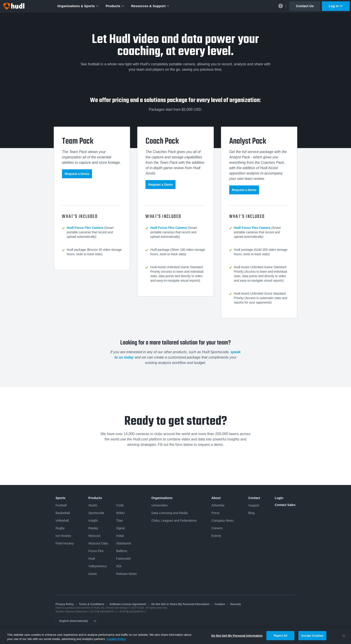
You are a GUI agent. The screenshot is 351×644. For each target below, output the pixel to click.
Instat (120, 536)
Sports (60, 498)
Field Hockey (65, 543)
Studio (93, 505)
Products (115, 6)
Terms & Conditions (92, 604)
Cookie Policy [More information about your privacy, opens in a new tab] (116, 642)
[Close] (344, 638)
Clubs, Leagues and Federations (174, 521)
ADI (119, 566)
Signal (121, 528)
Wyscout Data (98, 543)
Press (216, 513)
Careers (217, 528)
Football (61, 505)
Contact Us (305, 6)
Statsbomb (124, 543)
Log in (336, 6)
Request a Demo (77, 174)
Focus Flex (96, 551)
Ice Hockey (63, 536)
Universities (159, 505)
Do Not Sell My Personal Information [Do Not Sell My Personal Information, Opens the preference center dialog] (237, 638)
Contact (254, 498)
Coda (120, 505)
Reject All (280, 638)
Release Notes (126, 574)
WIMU (121, 513)
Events (216, 536)
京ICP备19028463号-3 (133, 612)
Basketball (63, 513)
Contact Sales (285, 505)
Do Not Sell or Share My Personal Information (180, 604)
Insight (93, 521)
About (216, 498)
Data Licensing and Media (169, 513)
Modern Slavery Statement (71, 612)
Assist (93, 574)
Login (279, 498)
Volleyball (62, 521)
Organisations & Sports (78, 6)
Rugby (60, 528)
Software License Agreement (128, 604)
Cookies (220, 604)
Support (254, 505)
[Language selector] (76, 621)
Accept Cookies (312, 638)
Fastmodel (123, 559)
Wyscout (94, 536)
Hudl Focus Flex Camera (85, 228)
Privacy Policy (65, 604)
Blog (251, 513)
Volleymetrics (98, 566)
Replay (93, 528)
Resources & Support (150, 6)
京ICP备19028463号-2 (104, 612)
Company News (223, 521)
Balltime (122, 551)
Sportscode (96, 513)
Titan (120, 521)
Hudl (92, 559)
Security (236, 604)
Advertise (218, 505)
